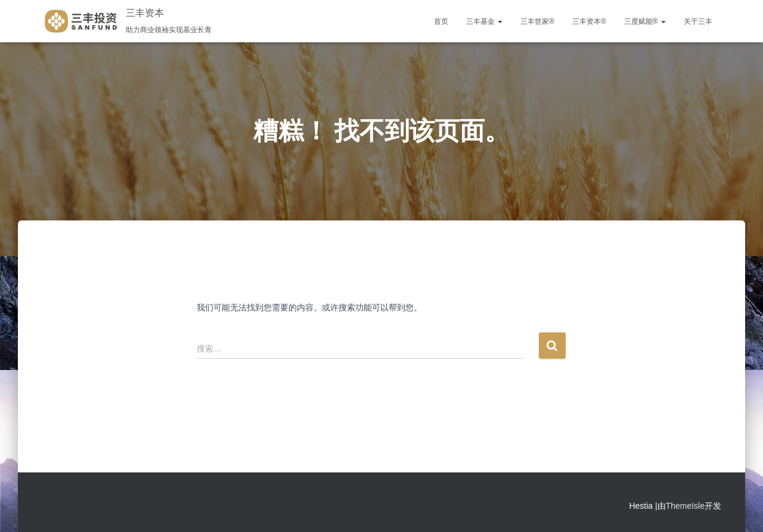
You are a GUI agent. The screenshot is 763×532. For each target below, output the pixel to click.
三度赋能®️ (645, 21)
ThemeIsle (685, 506)
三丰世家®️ (537, 21)
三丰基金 (484, 21)
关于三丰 (698, 21)
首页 (441, 21)
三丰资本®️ (589, 21)
